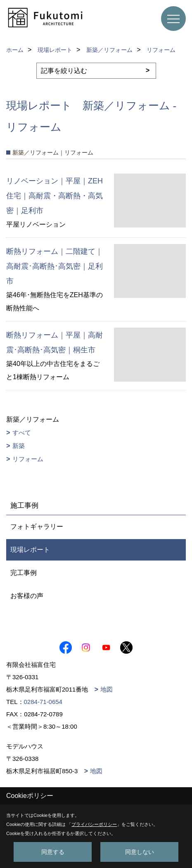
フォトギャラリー (37, 527)
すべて (22, 433)
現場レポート (30, 550)
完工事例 (24, 573)
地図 (107, 689)
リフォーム (28, 459)
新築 (19, 446)
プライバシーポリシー (94, 824)
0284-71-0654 (43, 702)
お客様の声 (27, 596)
